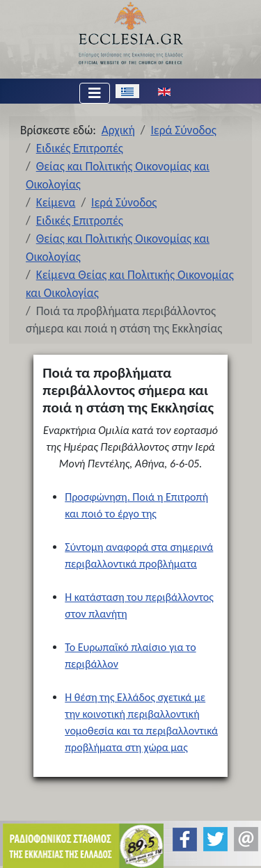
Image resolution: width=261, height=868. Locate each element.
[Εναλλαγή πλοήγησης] (95, 93)
